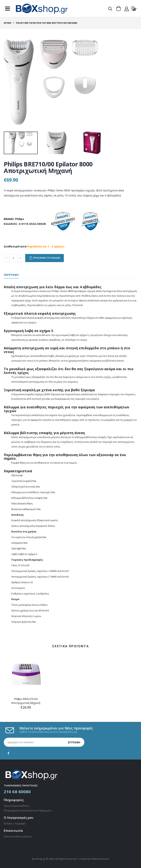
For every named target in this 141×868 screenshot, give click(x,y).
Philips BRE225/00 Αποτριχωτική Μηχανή (26, 701)
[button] (110, 9)
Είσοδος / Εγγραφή (15, 823)
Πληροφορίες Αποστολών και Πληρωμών (28, 810)
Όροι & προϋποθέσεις (17, 806)
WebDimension (100, 859)
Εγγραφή (74, 742)
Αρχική (8, 23)
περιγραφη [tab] (11, 275)
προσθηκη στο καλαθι (47, 258)
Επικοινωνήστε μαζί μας (18, 836)
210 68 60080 (17, 791)
